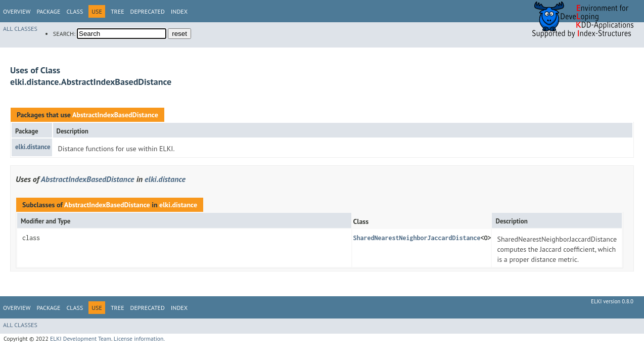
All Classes (20, 29)
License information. (139, 338)
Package (48, 11)
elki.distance (33, 147)
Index (179, 11)
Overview (17, 11)
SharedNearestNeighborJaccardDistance (417, 238)
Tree (118, 11)
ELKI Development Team (81, 338)
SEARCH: (64, 34)
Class (75, 11)
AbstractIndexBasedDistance (115, 115)
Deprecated (148, 11)
